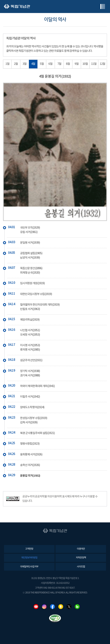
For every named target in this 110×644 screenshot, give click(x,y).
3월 (25, 64)
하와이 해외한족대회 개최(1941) (37, 386)
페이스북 (52, 607)
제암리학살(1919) (30, 320)
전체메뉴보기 (102, 6)
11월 (94, 64)
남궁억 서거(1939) (30, 258)
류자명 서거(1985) (30, 350)
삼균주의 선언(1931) (31, 360)
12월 (102, 64)
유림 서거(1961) (29, 232)
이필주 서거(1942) (30, 397)
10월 (85, 64)
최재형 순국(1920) (30, 273)
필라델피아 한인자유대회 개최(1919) (40, 305)
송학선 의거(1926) (30, 465)
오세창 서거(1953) (30, 335)
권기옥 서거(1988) (30, 376)
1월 (7, 64)
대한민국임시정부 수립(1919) (36, 294)
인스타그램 (44, 607)
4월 (33, 64)
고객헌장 (29, 549)
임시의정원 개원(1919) (32, 283)
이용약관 (81, 549)
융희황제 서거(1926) (31, 455)
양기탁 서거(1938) (30, 371)
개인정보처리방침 (29, 558)
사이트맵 (81, 567)
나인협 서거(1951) (30, 330)
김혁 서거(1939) (29, 423)
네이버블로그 (77, 607)
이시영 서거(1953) (30, 345)
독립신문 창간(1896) (31, 268)
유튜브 (36, 607)
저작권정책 (81, 558)
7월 (59, 64)
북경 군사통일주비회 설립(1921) (37, 433)
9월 (77, 64)
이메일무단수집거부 (29, 567)
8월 (68, 64)
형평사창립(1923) (30, 444)
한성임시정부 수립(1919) (34, 418)
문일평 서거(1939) (30, 243)
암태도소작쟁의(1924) (32, 407)
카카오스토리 (61, 607)
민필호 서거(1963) (30, 309)
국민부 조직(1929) (30, 228)
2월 (16, 64)
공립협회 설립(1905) (31, 253)
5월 (42, 64)
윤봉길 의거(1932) (30, 476)
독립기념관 (17, 6)
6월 (50, 64)
